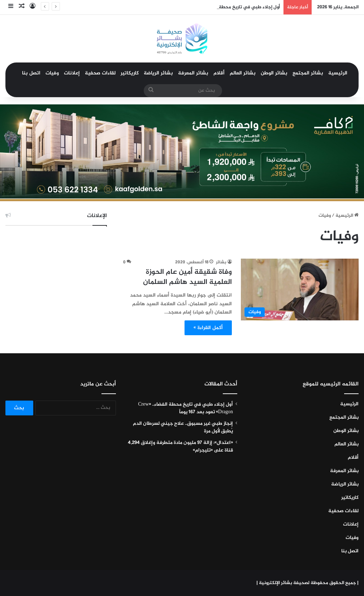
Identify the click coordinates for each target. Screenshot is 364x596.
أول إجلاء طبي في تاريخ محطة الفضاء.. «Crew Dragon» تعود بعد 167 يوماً (185, 408)
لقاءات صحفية (100, 73)
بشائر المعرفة (193, 73)
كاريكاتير (130, 73)
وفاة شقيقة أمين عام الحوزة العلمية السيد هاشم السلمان (187, 277)
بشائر (221, 262)
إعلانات (72, 73)
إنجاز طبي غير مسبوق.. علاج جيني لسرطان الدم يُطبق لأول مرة (183, 427)
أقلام (219, 73)
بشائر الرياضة (158, 73)
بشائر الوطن (274, 73)
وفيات (52, 73)
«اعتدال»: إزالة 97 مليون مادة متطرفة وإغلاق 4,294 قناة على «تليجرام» (180, 447)
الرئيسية (338, 73)
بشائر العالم (243, 73)
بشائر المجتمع (308, 73)
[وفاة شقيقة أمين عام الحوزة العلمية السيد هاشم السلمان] (300, 290)
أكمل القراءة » (208, 328)
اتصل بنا (31, 73)
